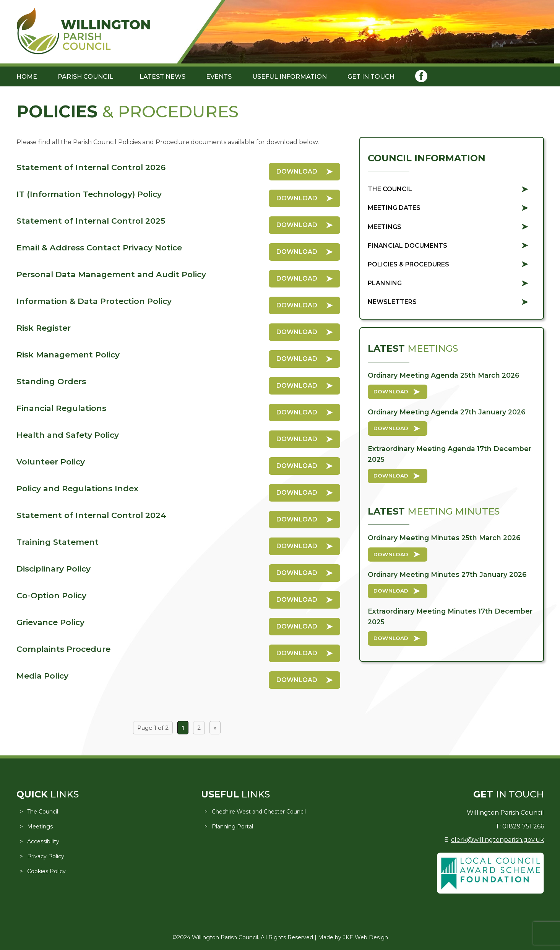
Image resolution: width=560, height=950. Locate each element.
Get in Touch (371, 77)
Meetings (385, 227)
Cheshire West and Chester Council (259, 812)
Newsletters (392, 302)
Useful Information (290, 77)
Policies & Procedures (408, 264)
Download (297, 171)
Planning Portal (232, 827)
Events (219, 77)
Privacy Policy (46, 856)
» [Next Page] (215, 728)
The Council (390, 189)
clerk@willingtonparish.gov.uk (498, 840)
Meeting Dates (394, 208)
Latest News (162, 77)
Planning (385, 283)
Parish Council (85, 77)
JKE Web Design (365, 937)
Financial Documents (407, 246)
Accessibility (43, 841)
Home (27, 77)
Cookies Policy (46, 871)
